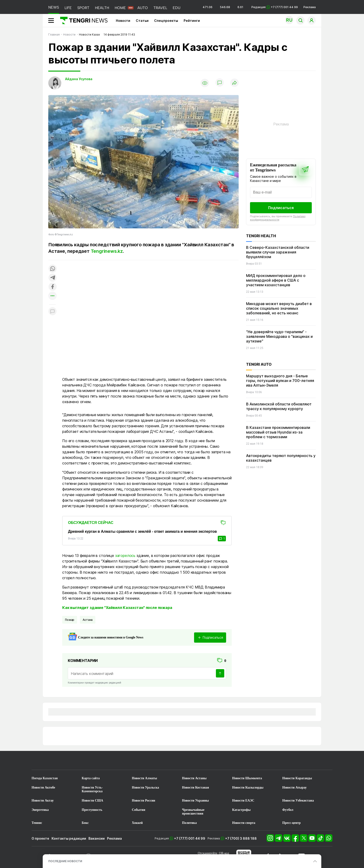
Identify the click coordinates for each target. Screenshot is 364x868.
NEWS (54, 7)
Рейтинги (192, 21)
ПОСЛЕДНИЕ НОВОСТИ (65, 861)
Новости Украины (195, 801)
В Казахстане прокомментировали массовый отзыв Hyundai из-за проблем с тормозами (278, 432)
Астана (88, 620)
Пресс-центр (291, 823)
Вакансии (97, 838)
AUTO (143, 8)
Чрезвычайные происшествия (193, 812)
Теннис (37, 823)
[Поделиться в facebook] (52, 287)
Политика (189, 823)
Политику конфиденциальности (278, 218)
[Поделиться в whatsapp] (52, 269)
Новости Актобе (43, 787)
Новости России (143, 801)
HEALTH (102, 8)
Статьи (142, 21)
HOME (120, 8)
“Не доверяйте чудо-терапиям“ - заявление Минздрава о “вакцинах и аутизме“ (279, 336)
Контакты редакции (69, 838)
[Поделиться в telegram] (52, 278)
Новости (123, 21)
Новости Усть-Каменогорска (92, 789)
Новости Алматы (145, 778)
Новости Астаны (194, 778)
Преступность (92, 810)
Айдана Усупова (79, 79)
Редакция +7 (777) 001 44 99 (275, 7)
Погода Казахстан (45, 778)
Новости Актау (43, 801)
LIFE (68, 8)
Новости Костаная (195, 787)
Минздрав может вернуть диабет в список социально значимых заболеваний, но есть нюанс (279, 308)
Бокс (85, 823)
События (139, 810)
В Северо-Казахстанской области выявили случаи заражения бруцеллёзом (278, 252)
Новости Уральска (145, 787)
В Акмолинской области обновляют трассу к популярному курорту (279, 406)
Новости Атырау (294, 787)
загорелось (125, 556)
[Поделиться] (234, 83)
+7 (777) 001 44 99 (190, 838)
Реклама (310, 7)
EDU (177, 8)
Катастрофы (241, 810)
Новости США (92, 801)
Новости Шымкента (247, 778)
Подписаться (281, 208)
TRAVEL (160, 8)
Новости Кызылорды (248, 787)
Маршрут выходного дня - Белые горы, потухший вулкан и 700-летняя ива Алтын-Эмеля (280, 381)
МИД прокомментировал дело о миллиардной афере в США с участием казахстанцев (276, 280)
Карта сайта (91, 778)
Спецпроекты (166, 21)
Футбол (288, 810)
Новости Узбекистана (298, 801)
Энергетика (40, 810)
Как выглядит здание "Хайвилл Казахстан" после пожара (117, 608)
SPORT (83, 8)
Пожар (70, 620)
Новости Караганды (297, 778)
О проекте (40, 838)
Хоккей (137, 823)
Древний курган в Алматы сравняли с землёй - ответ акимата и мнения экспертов (142, 531)
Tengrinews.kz (107, 251)
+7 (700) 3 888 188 (241, 838)
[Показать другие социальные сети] (52, 296)
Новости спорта (244, 823)
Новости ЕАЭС (243, 801)
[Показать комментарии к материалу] (52, 311)
